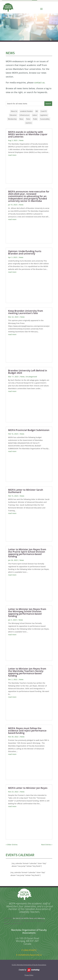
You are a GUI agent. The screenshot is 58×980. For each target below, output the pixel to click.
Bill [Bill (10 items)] (37, 111)
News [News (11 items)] (21, 119)
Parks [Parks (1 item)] (28, 119)
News (21, 140)
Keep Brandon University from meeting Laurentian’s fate (26, 312)
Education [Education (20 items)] (13, 115)
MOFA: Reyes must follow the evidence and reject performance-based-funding (28, 731)
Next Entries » (47, 845)
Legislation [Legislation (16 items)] (44, 115)
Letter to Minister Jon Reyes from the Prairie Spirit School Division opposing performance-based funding (27, 553)
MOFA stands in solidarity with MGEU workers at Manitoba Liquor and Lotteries (28, 134)
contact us (39, 82)
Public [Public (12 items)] (35, 119)
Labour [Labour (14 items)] (35, 115)
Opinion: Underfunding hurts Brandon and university (25, 252)
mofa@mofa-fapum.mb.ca (30, 955)
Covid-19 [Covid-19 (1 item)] (44, 111)
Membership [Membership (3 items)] (12, 119)
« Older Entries (12, 845)
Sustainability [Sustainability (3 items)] (45, 119)
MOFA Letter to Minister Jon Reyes (28, 788)
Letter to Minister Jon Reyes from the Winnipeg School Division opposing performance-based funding (27, 613)
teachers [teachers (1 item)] (29, 123)
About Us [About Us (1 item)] (14, 111)
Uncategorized (31, 377)
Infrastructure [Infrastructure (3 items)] (25, 115)
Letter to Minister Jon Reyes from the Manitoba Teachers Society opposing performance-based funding (27, 672)
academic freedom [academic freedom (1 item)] (26, 111)
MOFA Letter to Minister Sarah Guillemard (26, 491)
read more (12, 155)
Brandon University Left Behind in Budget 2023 (28, 372)
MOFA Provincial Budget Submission (29, 430)
